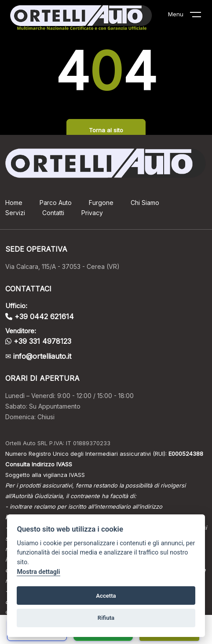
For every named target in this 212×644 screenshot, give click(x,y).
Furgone (101, 203)
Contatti (53, 213)
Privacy (92, 213)
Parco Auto (56, 203)
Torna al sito (106, 130)
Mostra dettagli (38, 572)
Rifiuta (106, 618)
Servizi (15, 213)
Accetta (106, 596)
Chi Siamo (145, 203)
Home (14, 203)
